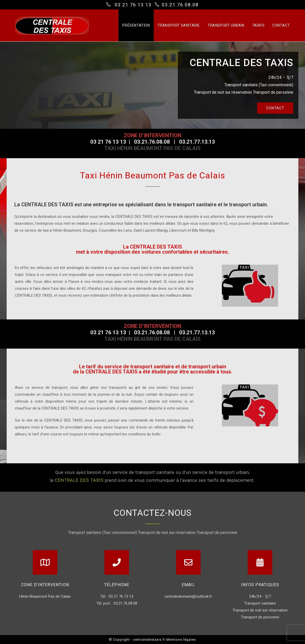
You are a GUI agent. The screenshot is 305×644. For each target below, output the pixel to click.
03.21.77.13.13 (197, 142)
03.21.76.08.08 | (157, 142)
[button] (275, 108)
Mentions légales (181, 640)
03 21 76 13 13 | (112, 142)
